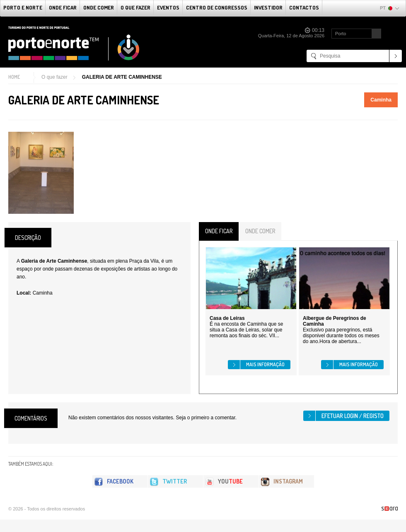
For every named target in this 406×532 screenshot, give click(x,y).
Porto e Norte (23, 7)
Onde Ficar (63, 7)
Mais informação (265, 364)
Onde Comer (99, 7)
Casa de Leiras (227, 318)
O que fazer (135, 7)
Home (14, 77)
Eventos (168, 7)
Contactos (304, 7)
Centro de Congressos (217, 7)
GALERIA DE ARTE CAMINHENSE (122, 77)
